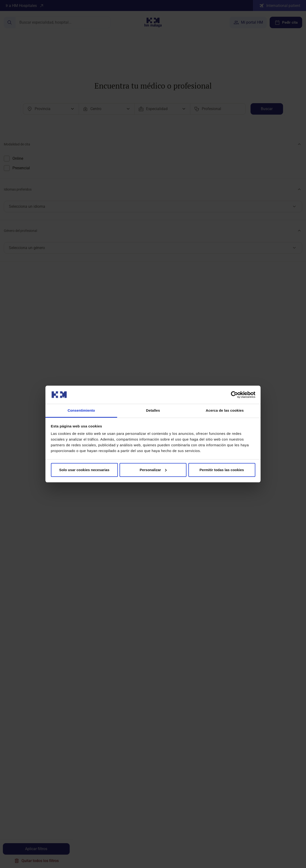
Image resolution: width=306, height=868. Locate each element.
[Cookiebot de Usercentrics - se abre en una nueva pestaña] (234, 395)
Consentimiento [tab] (81, 410)
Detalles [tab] (153, 410)
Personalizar (153, 470)
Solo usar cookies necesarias (84, 470)
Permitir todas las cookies (222, 470)
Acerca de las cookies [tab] (225, 410)
